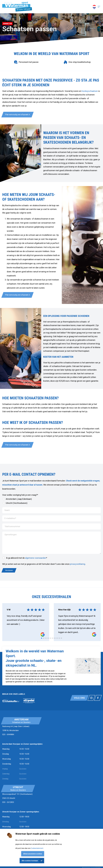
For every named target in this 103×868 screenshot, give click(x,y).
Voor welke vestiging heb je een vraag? (20, 495)
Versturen (9, 570)
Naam (7, 510)
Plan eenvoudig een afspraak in (17, 115)
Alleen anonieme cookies (33, 854)
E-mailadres (10, 518)
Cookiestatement (37, 848)
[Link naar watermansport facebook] (98, 698)
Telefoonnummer (12, 526)
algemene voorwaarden (36, 558)
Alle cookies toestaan (30, 861)
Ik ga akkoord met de (25, 558)
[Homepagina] (17, 7)
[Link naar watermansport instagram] (91, 698)
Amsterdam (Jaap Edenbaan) (17, 499)
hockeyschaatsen (90, 91)
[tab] (42, 638)
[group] (26, 62)
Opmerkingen (11, 535)
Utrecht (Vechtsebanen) (15, 503)
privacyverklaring (78, 564)
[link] (11, 701)
